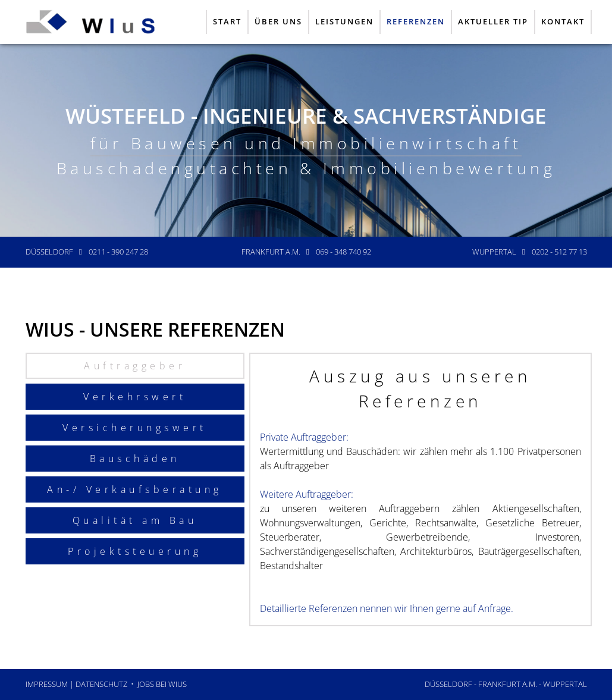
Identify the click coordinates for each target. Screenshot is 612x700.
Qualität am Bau (135, 520)
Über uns (278, 21)
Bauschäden (135, 459)
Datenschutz (101, 684)
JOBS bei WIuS (162, 684)
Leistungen (344, 21)
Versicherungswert (135, 428)
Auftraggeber (135, 366)
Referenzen (416, 21)
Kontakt (563, 21)
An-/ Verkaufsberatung (135, 489)
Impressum (47, 684)
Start (227, 21)
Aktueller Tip (493, 21)
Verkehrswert (135, 397)
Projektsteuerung (135, 551)
